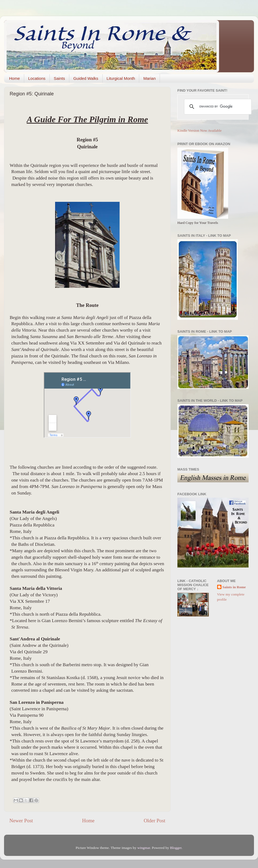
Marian (149, 78)
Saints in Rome (234, 587)
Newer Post (21, 821)
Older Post (155, 821)
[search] (217, 107)
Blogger (176, 848)
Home (15, 78)
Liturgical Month (121, 78)
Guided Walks (86, 78)
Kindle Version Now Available (200, 130)
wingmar (144, 848)
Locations (37, 78)
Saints (59, 78)
